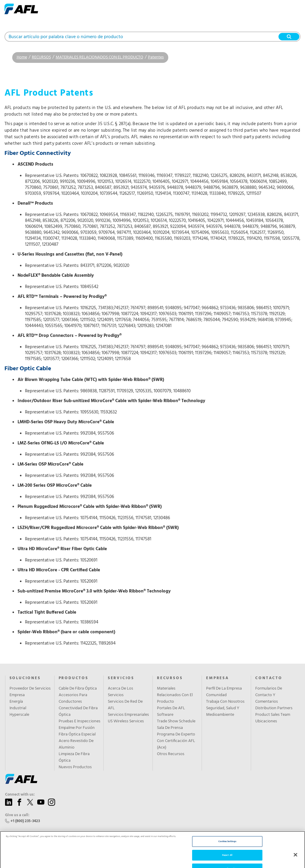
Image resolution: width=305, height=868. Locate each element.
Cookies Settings (227, 852)
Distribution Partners (274, 708)
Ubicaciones (266, 721)
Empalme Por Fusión (77, 728)
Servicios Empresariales (128, 715)
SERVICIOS (121, 678)
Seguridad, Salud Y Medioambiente (223, 712)
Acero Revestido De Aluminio (76, 744)
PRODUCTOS (74, 678)
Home (22, 57)
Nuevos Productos (75, 767)
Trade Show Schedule (176, 721)
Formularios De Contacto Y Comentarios (269, 695)
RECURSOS (41, 57)
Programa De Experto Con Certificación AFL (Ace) (176, 741)
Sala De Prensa (170, 728)
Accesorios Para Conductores (73, 699)
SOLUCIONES (25, 678)
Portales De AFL (171, 708)
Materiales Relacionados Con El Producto (175, 695)
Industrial (18, 708)
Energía (16, 702)
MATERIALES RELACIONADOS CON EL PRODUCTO (99, 57)
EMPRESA (218, 678)
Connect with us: (20, 795)
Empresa (17, 695)
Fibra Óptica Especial (77, 735)
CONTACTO (269, 678)
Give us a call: (17, 815)
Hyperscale (19, 715)
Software (165, 715)
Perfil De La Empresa (224, 689)
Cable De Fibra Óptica (78, 689)
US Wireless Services (126, 721)
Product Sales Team (273, 715)
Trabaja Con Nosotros (225, 702)
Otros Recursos (171, 754)
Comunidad (216, 695)
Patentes (156, 57)
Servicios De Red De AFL (125, 705)
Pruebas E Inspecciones (80, 721)
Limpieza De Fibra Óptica (74, 757)
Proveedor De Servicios (30, 689)
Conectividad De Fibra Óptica (78, 712)
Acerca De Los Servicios (120, 692)
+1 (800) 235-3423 (25, 821)
